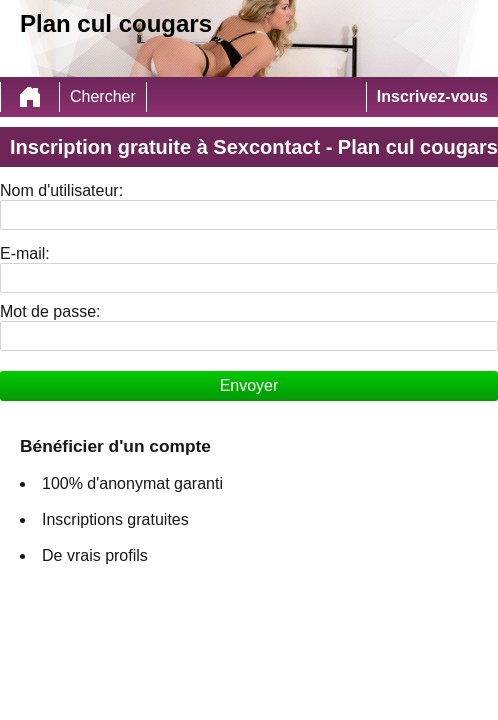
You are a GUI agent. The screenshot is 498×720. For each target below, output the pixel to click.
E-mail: (25, 253)
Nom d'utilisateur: (61, 190)
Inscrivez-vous (432, 96)
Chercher (103, 96)
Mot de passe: (50, 311)
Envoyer (249, 385)
